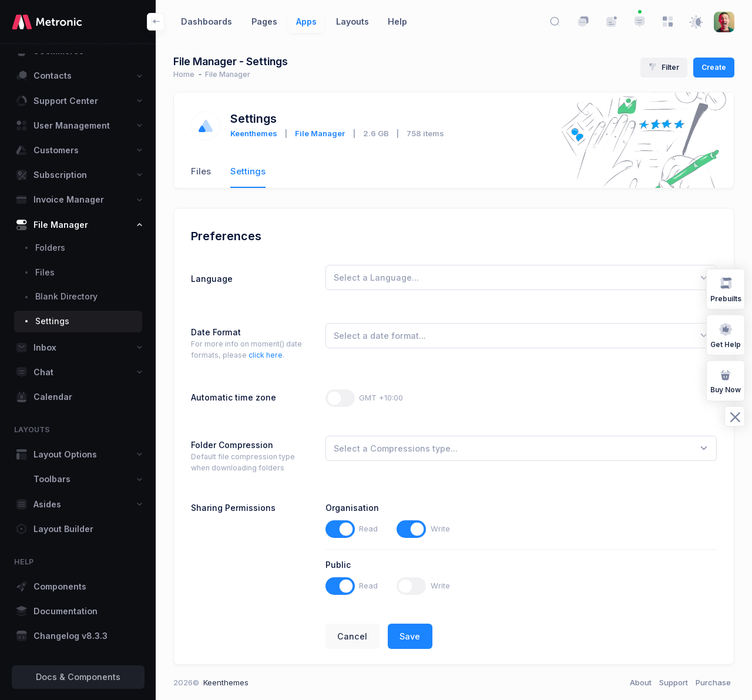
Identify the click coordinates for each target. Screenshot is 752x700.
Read (368, 529)
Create (714, 67)
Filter (664, 67)
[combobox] (521, 278)
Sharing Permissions (233, 508)
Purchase (713, 682)
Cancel (352, 636)
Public (338, 565)
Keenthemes (254, 133)
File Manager (320, 133)
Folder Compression (232, 445)
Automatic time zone (234, 397)
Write (440, 529)
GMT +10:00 (381, 398)
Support (674, 682)
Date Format (216, 332)
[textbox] (376, 277)
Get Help (726, 334)
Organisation (352, 508)
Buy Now (726, 380)
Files (201, 171)
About (641, 682)
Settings (248, 171)
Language (212, 279)
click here (266, 355)
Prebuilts (726, 289)
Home (184, 74)
